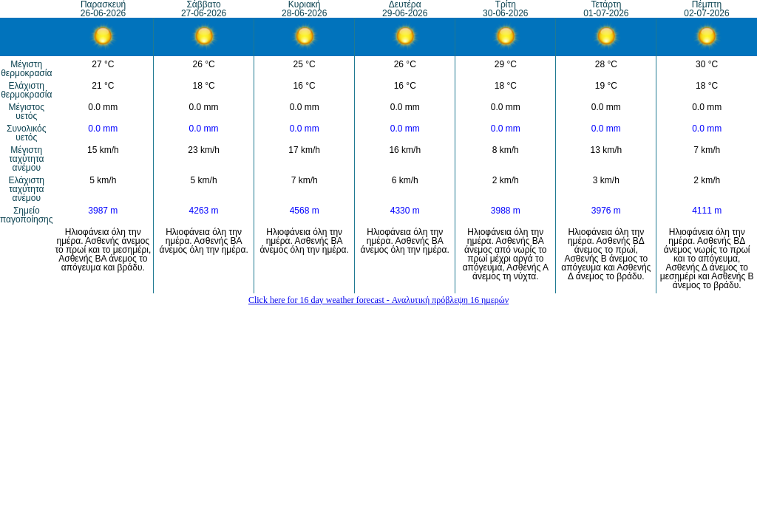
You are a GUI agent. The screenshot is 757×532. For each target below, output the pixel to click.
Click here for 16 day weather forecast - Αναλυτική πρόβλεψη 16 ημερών (378, 300)
